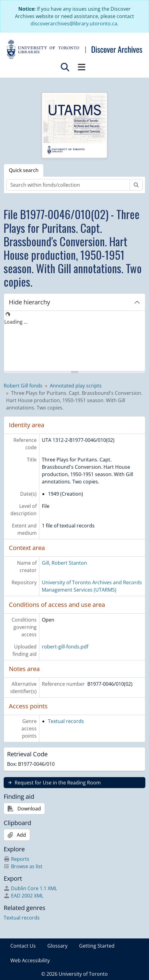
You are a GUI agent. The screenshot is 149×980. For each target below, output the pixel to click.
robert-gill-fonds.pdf (65, 647)
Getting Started (97, 946)
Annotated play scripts (76, 386)
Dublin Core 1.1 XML (30, 888)
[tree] (74, 341)
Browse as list (23, 866)
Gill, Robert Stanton (64, 563)
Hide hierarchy (29, 302)
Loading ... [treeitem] (16, 322)
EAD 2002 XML (24, 896)
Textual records (66, 721)
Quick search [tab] (24, 170)
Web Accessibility (30, 960)
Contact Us (23, 946)
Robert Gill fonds (23, 386)
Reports (16, 859)
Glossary (57, 946)
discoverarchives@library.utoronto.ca (74, 24)
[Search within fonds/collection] (68, 185)
